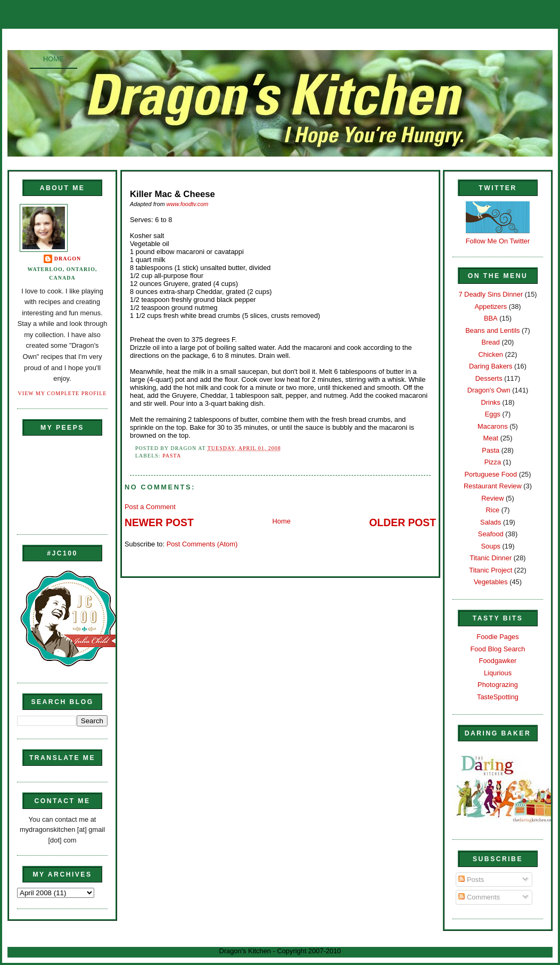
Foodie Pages (497, 637)
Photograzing (498, 685)
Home (53, 59)
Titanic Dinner (491, 558)
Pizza (493, 462)
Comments (479, 897)
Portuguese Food (491, 474)
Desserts (489, 378)
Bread (491, 342)
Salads (491, 522)
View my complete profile (63, 393)
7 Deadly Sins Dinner (491, 294)
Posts (471, 880)
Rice (492, 510)
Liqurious (498, 673)
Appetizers (491, 306)
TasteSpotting (498, 697)
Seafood (491, 534)
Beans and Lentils (492, 330)
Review (492, 498)
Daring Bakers (491, 366)
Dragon (68, 259)
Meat (491, 438)
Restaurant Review (493, 486)
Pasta (172, 456)
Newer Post (159, 523)
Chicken (491, 354)
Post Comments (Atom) (202, 544)
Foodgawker (498, 661)
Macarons (492, 426)
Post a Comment (150, 507)
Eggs (493, 414)
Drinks (491, 402)
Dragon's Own (489, 390)
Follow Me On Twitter (498, 241)
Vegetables (491, 582)
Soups (491, 546)
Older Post (403, 523)
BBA (491, 318)
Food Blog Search (498, 649)
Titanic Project (491, 570)
